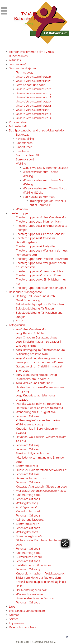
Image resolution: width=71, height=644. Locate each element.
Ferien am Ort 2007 (28, 528)
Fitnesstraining (25, 139)
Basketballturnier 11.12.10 (32, 478)
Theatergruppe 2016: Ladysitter (36, 246)
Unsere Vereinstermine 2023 (34, 81)
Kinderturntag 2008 (28, 511)
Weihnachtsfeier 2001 (29, 594)
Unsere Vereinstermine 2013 (34, 118)
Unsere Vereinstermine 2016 (34, 106)
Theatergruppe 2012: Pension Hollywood (42, 259)
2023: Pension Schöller (30, 333)
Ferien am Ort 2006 (28, 549)
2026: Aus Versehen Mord (32, 329)
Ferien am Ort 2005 (28, 561)
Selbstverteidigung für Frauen (35, 309)
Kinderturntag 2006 (28, 553)
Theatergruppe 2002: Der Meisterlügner (41, 288)
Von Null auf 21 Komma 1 (39, 197)
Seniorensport (25, 159)
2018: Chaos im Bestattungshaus (37, 338)
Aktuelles (15, 60)
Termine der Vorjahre (22, 68)
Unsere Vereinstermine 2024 (34, 77)
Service (14, 619)
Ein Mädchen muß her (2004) (34, 565)
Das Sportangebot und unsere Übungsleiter (37, 131)
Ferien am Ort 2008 (28, 516)
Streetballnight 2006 (29, 536)
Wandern (22, 209)
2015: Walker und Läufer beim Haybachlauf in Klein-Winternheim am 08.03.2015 (40, 387)
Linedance (22, 151)
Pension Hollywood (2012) (32, 453)
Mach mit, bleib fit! (27, 155)
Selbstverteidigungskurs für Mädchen (40, 304)
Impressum (16, 623)
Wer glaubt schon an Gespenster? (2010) (42, 491)
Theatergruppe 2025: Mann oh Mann (39, 222)
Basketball (23, 135)
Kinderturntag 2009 (28, 495)
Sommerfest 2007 (27, 524)
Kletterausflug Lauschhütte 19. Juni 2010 (41, 487)
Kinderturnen (24, 147)
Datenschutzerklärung (23, 627)
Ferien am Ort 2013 (28, 445)
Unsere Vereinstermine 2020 (34, 89)
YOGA (20, 321)
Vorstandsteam (19, 122)
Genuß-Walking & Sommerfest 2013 (45, 168)
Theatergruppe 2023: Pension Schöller (40, 234)
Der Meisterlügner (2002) (31, 590)
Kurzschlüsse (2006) (29, 557)
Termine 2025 (24, 73)
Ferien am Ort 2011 (28, 474)
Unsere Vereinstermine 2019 (34, 93)
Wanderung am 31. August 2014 (36, 412)
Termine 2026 (18, 64)
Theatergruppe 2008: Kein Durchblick (40, 271)
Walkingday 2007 (27, 532)
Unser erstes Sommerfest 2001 (36, 598)
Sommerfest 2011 (27, 466)
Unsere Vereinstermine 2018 (34, 97)
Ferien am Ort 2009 (28, 499)
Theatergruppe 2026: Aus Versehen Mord (42, 217)
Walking (21, 164)
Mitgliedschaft (18, 126)
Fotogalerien (17, 325)
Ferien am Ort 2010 (28, 482)
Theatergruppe (19, 213)
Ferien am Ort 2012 (28, 449)
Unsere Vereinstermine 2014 (34, 114)
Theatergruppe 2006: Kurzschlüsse (38, 275)
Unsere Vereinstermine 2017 (34, 102)
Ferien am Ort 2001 (28, 603)
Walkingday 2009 (27, 503)
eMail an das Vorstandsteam (27, 611)
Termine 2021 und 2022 (30, 85)
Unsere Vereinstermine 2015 (34, 110)
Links (12, 607)
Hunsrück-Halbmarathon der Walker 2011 (42, 470)
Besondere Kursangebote (25, 292)
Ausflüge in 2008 (27, 507)
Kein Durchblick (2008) (30, 520)
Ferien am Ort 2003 (28, 569)
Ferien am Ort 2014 (28, 416)
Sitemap (14, 615)
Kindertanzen (24, 143)
